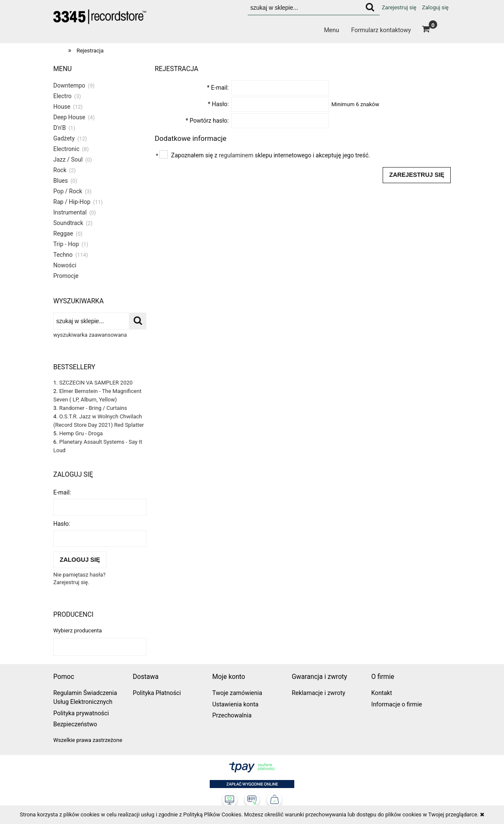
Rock (60, 170)
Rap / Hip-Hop (72, 202)
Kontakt (382, 693)
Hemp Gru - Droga (81, 433)
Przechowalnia (232, 715)
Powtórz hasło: (207, 121)
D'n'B (60, 128)
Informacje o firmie (397, 704)
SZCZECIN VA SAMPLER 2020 (96, 383)
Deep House (69, 117)
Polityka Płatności (157, 693)
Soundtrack (68, 223)
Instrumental (70, 212)
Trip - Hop (66, 244)
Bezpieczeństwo (75, 724)
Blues (61, 181)
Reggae (63, 233)
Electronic (66, 149)
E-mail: (62, 492)
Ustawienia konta (235, 704)
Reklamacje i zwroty (318, 693)
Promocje (66, 276)
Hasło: (62, 524)
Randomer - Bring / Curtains (93, 408)
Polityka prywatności (81, 713)
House (62, 107)
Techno (63, 255)
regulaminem (236, 155)
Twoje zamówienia (237, 693)
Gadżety (64, 138)
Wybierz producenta (78, 631)
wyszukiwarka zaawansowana (90, 335)
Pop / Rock (68, 191)
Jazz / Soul (68, 159)
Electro (62, 96)
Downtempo (69, 85)
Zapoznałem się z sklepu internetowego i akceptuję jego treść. (271, 155)
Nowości (65, 265)
